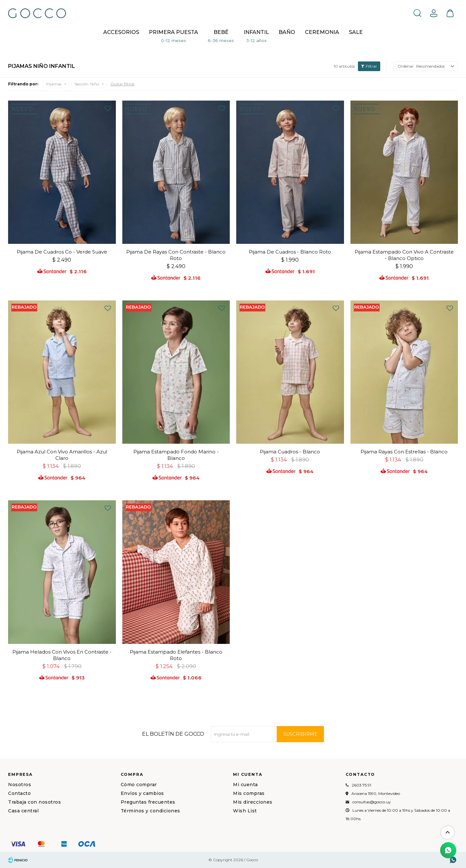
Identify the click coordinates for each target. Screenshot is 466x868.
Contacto (19, 793)
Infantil (256, 32)
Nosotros (20, 785)
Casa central (23, 811)
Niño (87, 84)
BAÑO (287, 32)
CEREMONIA (322, 32)
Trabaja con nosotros (34, 802)
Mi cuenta (245, 785)
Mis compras (249, 793)
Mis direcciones (253, 802)
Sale (356, 32)
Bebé (221, 32)
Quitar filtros (122, 84)
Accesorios (121, 32)
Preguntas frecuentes (148, 802)
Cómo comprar (139, 785)
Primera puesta (173, 32)
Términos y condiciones (150, 811)
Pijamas (54, 84)
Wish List (245, 811)
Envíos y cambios (142, 793)
